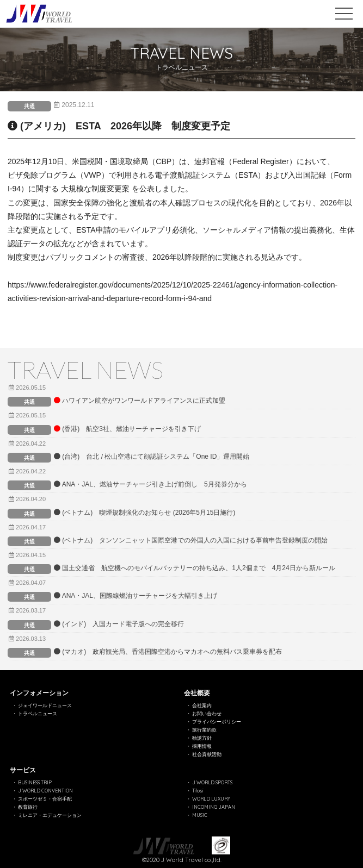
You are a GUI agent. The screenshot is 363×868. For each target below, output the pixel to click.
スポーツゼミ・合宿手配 (45, 799)
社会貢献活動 (207, 754)
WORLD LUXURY (211, 799)
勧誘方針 (202, 738)
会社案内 (202, 705)
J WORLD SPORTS (212, 782)
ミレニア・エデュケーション (50, 815)
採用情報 (202, 746)
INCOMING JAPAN (214, 807)
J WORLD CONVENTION (45, 791)
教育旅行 (28, 807)
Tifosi (198, 791)
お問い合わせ (207, 713)
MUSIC (200, 815)
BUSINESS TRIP (35, 782)
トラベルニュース (38, 713)
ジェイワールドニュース (45, 705)
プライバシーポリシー (217, 722)
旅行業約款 (204, 730)
